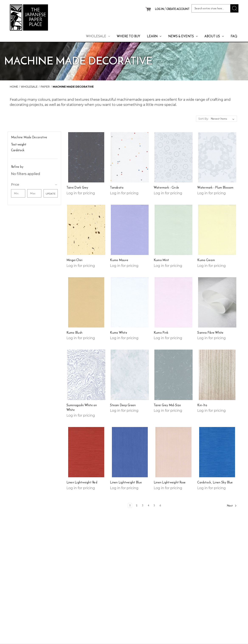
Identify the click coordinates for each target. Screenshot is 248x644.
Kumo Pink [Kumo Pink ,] (161, 333)
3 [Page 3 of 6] (143, 505)
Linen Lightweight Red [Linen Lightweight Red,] (82, 482)
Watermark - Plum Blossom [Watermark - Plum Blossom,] (215, 188)
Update (51, 194)
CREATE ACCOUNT (178, 9)
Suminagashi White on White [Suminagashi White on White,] (82, 408)
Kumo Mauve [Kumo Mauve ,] (119, 260)
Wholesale (98, 36)
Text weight (19, 144)
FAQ (234, 36)
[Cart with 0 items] (148, 9)
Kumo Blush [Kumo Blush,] (75, 333)
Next (232, 506)
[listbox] (224, 119)
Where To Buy (128, 36)
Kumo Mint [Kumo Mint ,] (161, 260)
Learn (154, 36)
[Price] (34, 185)
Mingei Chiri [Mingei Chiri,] (75, 260)
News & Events (183, 36)
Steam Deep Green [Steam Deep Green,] (123, 405)
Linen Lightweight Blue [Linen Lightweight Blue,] (126, 482)
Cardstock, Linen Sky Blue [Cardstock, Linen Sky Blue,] (215, 482)
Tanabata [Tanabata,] (117, 188)
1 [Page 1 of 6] (130, 505)
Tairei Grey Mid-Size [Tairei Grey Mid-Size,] (167, 405)
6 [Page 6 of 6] (160, 505)
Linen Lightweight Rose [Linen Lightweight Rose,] (170, 482)
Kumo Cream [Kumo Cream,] (206, 260)
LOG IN (159, 9)
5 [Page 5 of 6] (154, 505)
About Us (214, 36)
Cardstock (18, 150)
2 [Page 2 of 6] (137, 505)
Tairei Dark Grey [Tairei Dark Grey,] (77, 188)
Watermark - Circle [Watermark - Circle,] (166, 188)
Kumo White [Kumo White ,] (119, 333)
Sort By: (204, 119)
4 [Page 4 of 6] (149, 505)
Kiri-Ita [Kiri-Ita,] (202, 405)
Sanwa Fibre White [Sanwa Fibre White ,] (210, 333)
